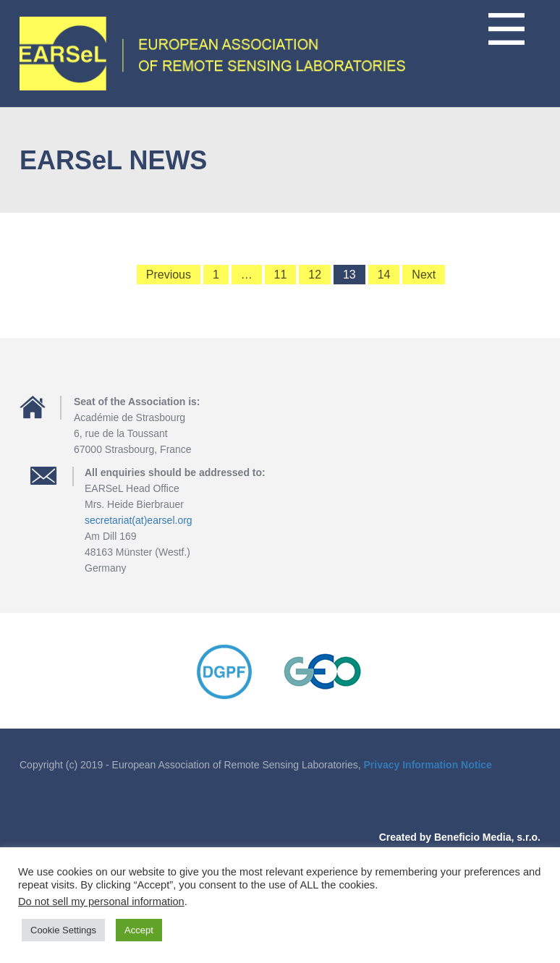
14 (384, 275)
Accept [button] (139, 930)
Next (424, 275)
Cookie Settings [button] (63, 930)
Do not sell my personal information (101, 902)
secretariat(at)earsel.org (139, 520)
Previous (169, 275)
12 (315, 275)
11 (281, 275)
